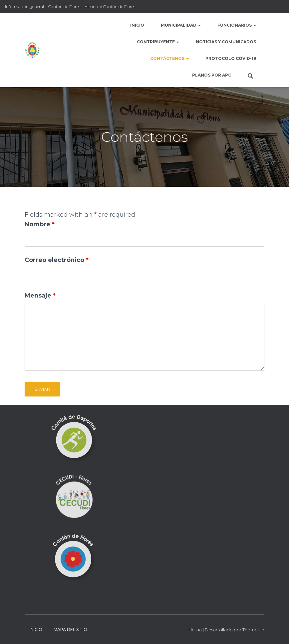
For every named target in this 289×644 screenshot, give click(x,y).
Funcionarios (237, 25)
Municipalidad (181, 25)
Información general (24, 6)
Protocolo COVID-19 (231, 58)
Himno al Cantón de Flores (110, 6)
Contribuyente (158, 42)
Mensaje (40, 296)
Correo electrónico (57, 260)
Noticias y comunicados (226, 42)
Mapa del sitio (70, 630)
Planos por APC (212, 75)
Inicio (137, 25)
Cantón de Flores (64, 6)
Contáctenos (169, 58)
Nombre (40, 224)
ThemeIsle (253, 630)
